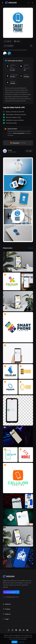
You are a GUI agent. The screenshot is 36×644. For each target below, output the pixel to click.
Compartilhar (9, 46)
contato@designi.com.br (12, 597)
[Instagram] (12, 630)
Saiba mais (22, 642)
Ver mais (31, 248)
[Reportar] (31, 46)
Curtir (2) (8, 41)
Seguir (29, 151)
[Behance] (24, 630)
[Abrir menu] (3, 3)
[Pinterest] (20, 630)
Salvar (17, 41)
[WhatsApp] (9, 630)
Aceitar (14, 642)
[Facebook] (16, 630)
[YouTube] (27, 630)
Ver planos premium (11, 592)
